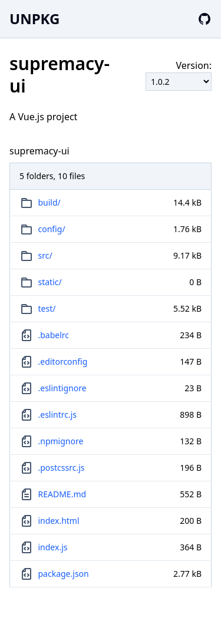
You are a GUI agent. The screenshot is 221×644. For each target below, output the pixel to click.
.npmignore (61, 441)
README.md (62, 494)
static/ (50, 282)
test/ (47, 308)
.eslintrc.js (58, 415)
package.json (64, 574)
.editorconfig (63, 361)
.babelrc (54, 335)
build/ (50, 202)
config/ (52, 229)
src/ (45, 255)
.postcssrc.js (62, 468)
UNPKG (34, 19)
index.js (53, 547)
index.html (59, 521)
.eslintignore (62, 388)
